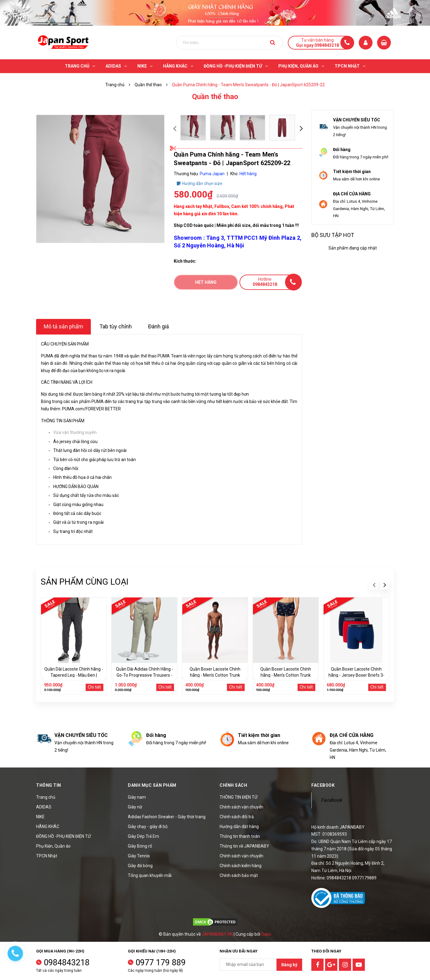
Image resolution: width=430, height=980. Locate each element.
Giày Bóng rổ (140, 846)
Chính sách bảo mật (239, 875)
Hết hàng (206, 282)
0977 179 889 (161, 963)
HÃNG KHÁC (48, 827)
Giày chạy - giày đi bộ (148, 827)
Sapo (266, 934)
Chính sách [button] (233, 785)
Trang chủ (46, 797)
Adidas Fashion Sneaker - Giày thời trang (167, 817)
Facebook (331, 800)
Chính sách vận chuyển (241, 807)
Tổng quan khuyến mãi (150, 875)
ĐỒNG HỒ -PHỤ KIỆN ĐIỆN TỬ (63, 836)
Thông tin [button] (49, 785)
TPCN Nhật (47, 856)
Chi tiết (94, 687)
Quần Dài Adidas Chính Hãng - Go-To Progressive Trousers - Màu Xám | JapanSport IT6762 (144, 675)
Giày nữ (135, 807)
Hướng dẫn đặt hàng (239, 827)
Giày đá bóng (140, 866)
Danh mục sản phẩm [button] (152, 785)
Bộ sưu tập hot (333, 235)
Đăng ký (289, 965)
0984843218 (67, 963)
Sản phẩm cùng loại (85, 582)
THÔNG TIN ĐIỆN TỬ (239, 797)
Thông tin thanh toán (240, 836)
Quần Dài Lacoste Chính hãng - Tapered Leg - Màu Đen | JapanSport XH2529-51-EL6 (74, 675)
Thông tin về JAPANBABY (244, 846)
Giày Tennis (139, 856)
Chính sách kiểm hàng (241, 866)
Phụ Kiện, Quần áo (53, 846)
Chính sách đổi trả (237, 817)
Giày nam (137, 797)
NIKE (40, 817)
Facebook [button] (323, 785)
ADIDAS (44, 807)
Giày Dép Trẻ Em (143, 836)
